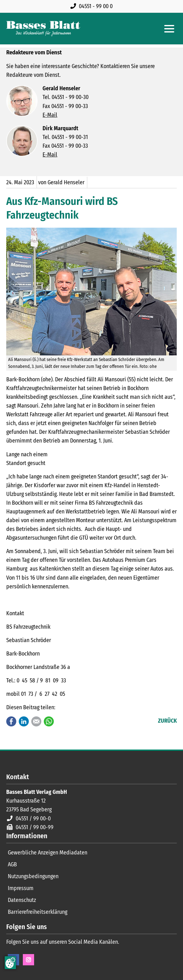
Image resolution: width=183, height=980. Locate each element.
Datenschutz (22, 900)
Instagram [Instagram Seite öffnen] (28, 960)
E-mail (36, 721)
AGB (12, 864)
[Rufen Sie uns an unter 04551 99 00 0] (93, 6)
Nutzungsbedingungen (33, 876)
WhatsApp (49, 721)
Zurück (167, 721)
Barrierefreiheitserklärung (38, 912)
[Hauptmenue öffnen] (169, 29)
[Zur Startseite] (43, 29)
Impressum (21, 888)
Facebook (11, 721)
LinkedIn (24, 721)
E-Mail (50, 115)
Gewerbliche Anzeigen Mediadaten (48, 853)
